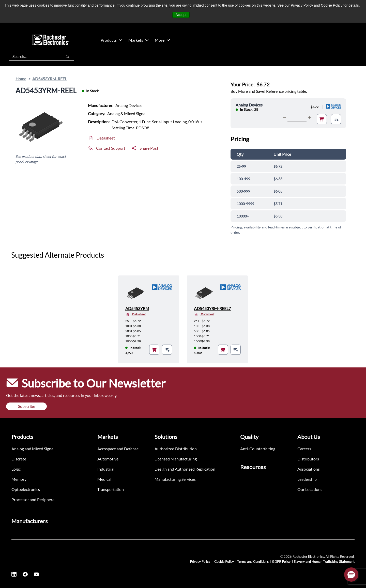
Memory (19, 479)
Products (111, 40)
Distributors (308, 459)
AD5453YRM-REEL (50, 79)
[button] (351, 575)
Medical (104, 479)
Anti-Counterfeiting (258, 449)
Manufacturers (30, 521)
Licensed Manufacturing (176, 459)
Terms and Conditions (253, 562)
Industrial (106, 469)
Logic (16, 469)
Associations (309, 469)
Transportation (111, 489)
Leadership (307, 479)
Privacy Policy (200, 562)
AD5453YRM (137, 308)
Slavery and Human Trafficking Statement (324, 562)
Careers (304, 449)
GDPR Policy (281, 562)
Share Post (149, 148)
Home (21, 79)
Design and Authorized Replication (185, 469)
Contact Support (111, 148)
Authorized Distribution (176, 449)
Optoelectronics (26, 489)
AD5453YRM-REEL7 (212, 308)
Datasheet (106, 138)
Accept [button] (181, 15)
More (162, 40)
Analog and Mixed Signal (33, 449)
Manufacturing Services (175, 479)
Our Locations (310, 489)
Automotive (108, 459)
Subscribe (27, 406)
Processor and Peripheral (33, 499)
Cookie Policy (224, 562)
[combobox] (33, 56)
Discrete (19, 459)
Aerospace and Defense (118, 449)
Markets (139, 40)
